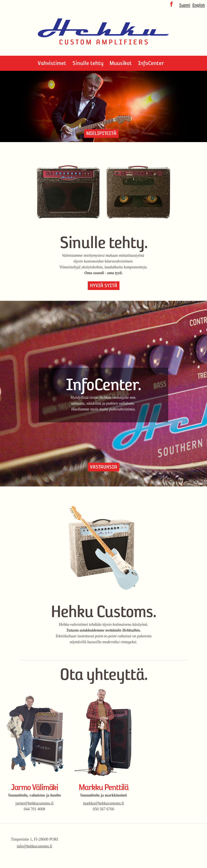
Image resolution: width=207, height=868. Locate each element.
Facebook (171, 4)
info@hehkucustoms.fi (34, 846)
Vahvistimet (52, 63)
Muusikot (121, 63)
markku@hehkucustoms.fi (103, 803)
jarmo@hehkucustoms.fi (34, 803)
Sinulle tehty (88, 63)
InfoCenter (151, 63)
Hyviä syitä (104, 286)
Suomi (185, 5)
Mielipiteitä (101, 133)
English (199, 5)
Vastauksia (103, 467)
